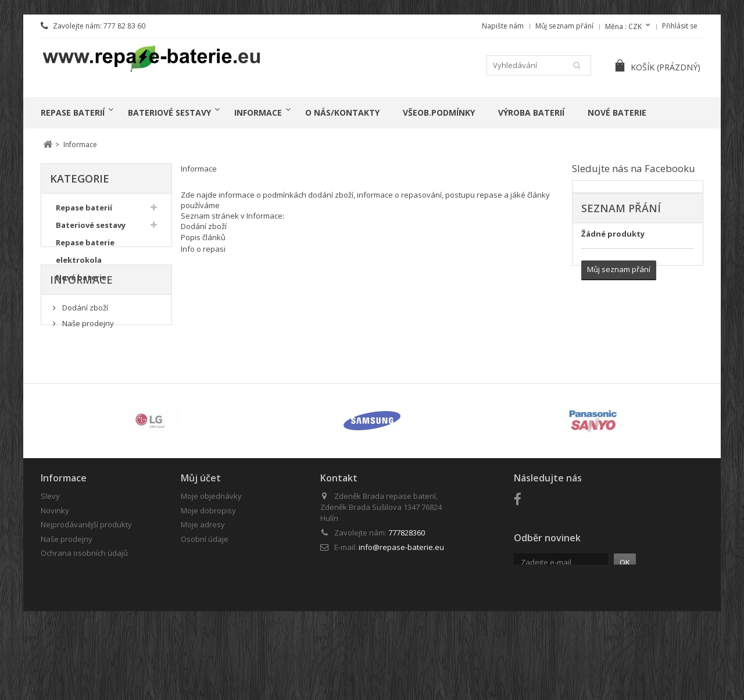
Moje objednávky (211, 563)
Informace (258, 112)
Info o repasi (203, 249)
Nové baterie (617, 112)
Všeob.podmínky (439, 112)
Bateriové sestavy (169, 112)
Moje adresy (203, 591)
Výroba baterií (531, 112)
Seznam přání (621, 208)
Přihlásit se (680, 26)
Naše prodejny (87, 374)
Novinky (55, 577)
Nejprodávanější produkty (86, 591)
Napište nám (503, 26)
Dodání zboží (84, 358)
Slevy (50, 563)
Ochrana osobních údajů (84, 620)
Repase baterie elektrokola (85, 255)
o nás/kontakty (342, 112)
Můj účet (201, 545)
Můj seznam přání (564, 26)
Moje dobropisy (208, 577)
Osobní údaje (205, 606)
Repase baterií (73, 112)
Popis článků (203, 237)
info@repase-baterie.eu (401, 614)
